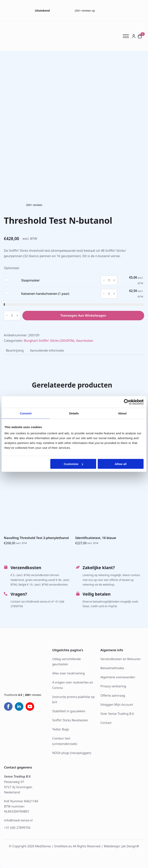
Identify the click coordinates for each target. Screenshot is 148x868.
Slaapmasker (30, 280)
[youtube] (30, 706)
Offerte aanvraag (113, 695)
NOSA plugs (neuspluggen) (72, 753)
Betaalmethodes (112, 668)
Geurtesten (85, 340)
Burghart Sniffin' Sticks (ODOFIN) (49, 340)
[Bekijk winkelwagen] (140, 36)
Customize (73, 464)
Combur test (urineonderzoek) (65, 741)
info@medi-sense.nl (18, 820)
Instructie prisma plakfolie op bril (73, 699)
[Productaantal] (109, 280)
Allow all (121, 464)
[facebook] (8, 706)
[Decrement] (104, 280)
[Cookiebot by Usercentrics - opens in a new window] (127, 402)
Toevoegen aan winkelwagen (83, 315)
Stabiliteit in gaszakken (69, 711)
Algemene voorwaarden (118, 677)
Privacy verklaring (113, 686)
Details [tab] (74, 413)
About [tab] (122, 413)
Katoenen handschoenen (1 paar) (45, 294)
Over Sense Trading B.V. (117, 714)
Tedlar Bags (61, 729)
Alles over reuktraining (69, 673)
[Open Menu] (127, 36)
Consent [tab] (26, 413)
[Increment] (114, 280)
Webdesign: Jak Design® (121, 846)
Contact (106, 723)
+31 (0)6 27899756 (17, 828)
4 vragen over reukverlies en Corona (73, 685)
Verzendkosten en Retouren (121, 659)
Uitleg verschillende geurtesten (66, 662)
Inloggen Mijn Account (117, 705)
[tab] (15, 351)
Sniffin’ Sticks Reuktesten (70, 720)
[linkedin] (19, 706)
